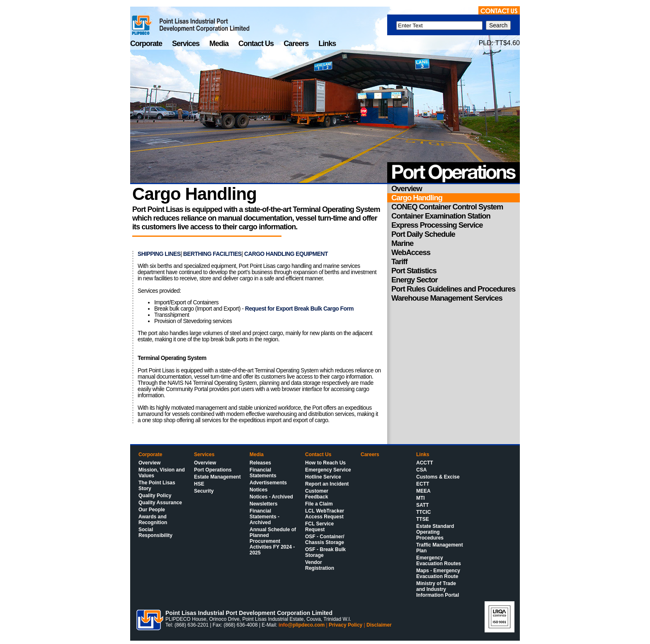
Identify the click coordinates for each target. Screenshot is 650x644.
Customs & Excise (438, 477)
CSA (421, 470)
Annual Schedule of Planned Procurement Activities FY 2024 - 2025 (273, 541)
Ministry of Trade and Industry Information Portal (438, 589)
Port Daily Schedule (423, 234)
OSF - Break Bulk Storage (325, 552)
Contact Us (257, 44)
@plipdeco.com (306, 625)
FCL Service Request (319, 527)
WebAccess (411, 252)
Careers (297, 44)
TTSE (423, 519)
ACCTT (425, 463)
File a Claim (319, 504)
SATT (422, 505)
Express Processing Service (437, 225)
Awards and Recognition (153, 520)
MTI (421, 498)
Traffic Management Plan (440, 548)
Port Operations (213, 470)
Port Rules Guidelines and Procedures (453, 289)
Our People (152, 510)
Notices (258, 490)
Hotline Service (323, 477)
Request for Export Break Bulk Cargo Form (299, 309)
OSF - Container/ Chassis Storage (325, 540)
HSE (199, 484)
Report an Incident (327, 484)
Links (327, 44)
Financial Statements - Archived (264, 517)
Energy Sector (415, 280)
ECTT (423, 484)
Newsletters (263, 504)
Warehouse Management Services (447, 298)
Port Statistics (414, 271)
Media (220, 44)
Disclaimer (379, 625)
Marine (402, 243)
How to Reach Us (325, 463)
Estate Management (217, 477)
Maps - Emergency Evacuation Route (438, 574)
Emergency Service (328, 470)
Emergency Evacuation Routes (439, 561)
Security (204, 491)
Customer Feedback (317, 494)
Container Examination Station (441, 216)
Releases (260, 463)
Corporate (147, 44)
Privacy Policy (346, 625)
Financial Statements (263, 473)
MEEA (423, 491)
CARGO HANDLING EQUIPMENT (286, 254)
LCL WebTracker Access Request (325, 514)
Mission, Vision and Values (162, 473)
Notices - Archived (271, 497)
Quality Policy (155, 496)
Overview (407, 188)
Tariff (399, 261)
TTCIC (423, 512)
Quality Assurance (160, 503)
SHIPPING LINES (159, 254)
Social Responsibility (155, 532)
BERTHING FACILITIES (212, 254)
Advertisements (268, 483)
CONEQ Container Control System (447, 207)
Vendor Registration (320, 565)
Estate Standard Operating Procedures (435, 532)
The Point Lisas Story (157, 486)
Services (187, 44)
